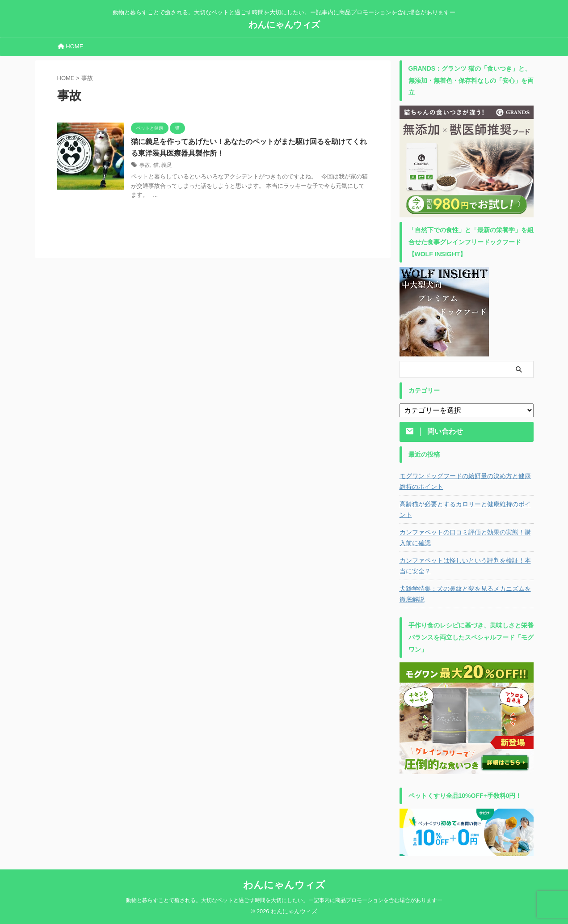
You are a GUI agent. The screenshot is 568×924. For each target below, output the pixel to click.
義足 (167, 165)
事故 (145, 165)
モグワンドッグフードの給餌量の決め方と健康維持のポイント (465, 481)
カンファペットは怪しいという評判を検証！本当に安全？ (465, 566)
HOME (71, 46)
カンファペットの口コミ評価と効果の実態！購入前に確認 (465, 538)
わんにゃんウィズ (284, 25)
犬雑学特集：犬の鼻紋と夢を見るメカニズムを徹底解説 (465, 594)
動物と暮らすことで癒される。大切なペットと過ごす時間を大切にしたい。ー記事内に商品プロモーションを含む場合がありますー (284, 900)
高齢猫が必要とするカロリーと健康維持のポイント (465, 509)
